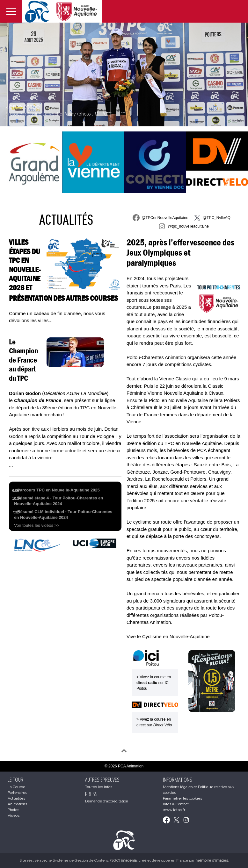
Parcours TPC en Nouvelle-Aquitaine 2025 (58, 490)
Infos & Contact (176, 804)
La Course (16, 787)
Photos (13, 810)
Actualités (66, 220)
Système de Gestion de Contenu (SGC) (95, 860)
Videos (14, 815)
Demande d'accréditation (107, 801)
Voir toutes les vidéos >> (37, 525)
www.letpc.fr (174, 810)
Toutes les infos (99, 787)
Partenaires (17, 793)
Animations (17, 804)
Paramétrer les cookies (182, 798)
